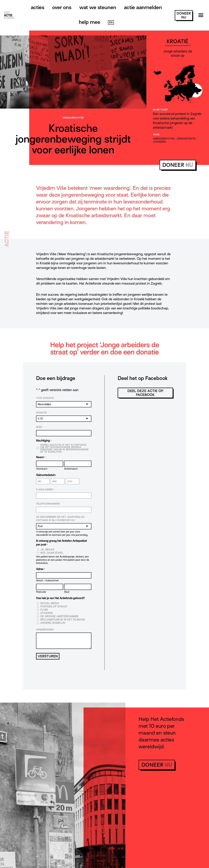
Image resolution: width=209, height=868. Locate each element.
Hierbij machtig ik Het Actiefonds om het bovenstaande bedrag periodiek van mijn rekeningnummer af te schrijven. (64, 448)
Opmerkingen (45, 630)
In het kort (160, 110)
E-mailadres (45, 490)
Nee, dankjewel (52, 553)
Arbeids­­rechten (73, 118)
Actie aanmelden (143, 7)
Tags (156, 135)
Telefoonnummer (48, 504)
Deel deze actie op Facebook (145, 393)
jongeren (159, 142)
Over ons (62, 7)
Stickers (46, 613)
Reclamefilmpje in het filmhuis (63, 620)
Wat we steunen (98, 7)
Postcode (41, 592)
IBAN (40, 427)
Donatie (42, 413)
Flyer (44, 610)
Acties (38, 7)
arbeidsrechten (164, 139)
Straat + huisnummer (47, 580)
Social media (50, 603)
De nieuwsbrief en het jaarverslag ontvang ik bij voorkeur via (60, 519)
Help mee (89, 22)
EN (111, 23)
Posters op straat (54, 607)
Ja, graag (47, 550)
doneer (184, 15)
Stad (67, 592)
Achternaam (71, 469)
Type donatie (46, 398)
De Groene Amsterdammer (59, 616)
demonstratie (186, 139)
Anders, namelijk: (53, 623)
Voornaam (42, 469)
